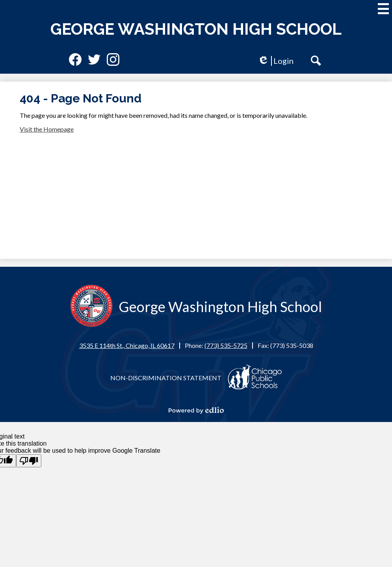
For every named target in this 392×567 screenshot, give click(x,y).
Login (276, 61)
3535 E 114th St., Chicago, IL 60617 (127, 345)
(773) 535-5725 (226, 345)
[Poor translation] (29, 461)
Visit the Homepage (47, 129)
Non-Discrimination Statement (166, 378)
